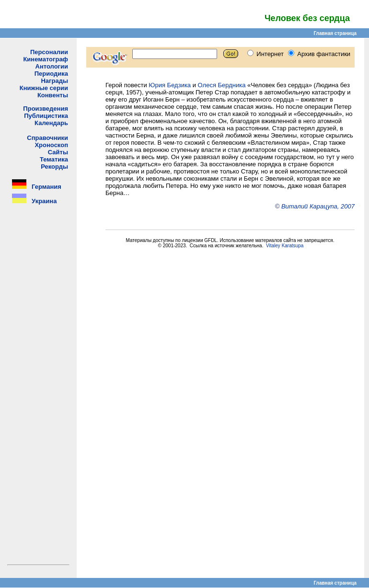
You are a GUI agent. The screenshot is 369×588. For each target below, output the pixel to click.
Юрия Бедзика (170, 85)
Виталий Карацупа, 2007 (318, 206)
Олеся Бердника (222, 85)
